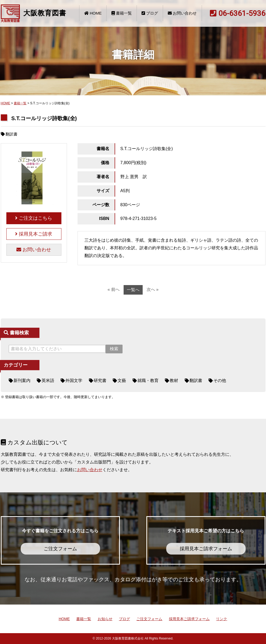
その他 (220, 380)
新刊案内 (22, 380)
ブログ (150, 13)
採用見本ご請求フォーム (189, 619)
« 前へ (113, 289)
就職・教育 (148, 380)
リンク (222, 619)
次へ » (153, 289)
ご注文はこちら (34, 218)
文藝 (122, 380)
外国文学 (74, 380)
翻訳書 (196, 380)
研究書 (100, 380)
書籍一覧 (122, 13)
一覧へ (133, 290)
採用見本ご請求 (34, 234)
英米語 (48, 380)
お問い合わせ (182, 13)
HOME (93, 13)
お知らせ (105, 619)
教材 (174, 380)
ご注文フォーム (149, 619)
